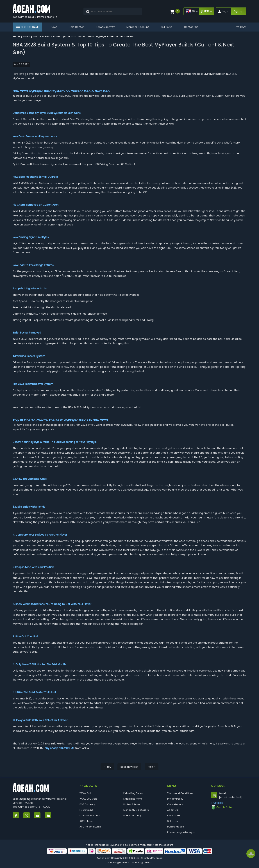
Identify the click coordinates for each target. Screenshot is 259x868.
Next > (152, 767)
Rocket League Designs (181, 832)
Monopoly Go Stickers (136, 810)
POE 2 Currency (132, 816)
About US (173, 810)
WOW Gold (86, 793)
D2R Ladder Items (90, 816)
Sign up (239, 11)
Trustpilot (217, 803)
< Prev (107, 767)
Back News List (129, 767)
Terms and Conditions (180, 793)
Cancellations (175, 804)
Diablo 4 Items (132, 804)
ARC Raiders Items (90, 827)
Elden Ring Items (133, 799)
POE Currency (88, 804)
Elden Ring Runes (133, 793)
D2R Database (176, 827)
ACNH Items (86, 821)
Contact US (174, 816)
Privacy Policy (175, 799)
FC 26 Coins (86, 810)
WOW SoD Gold (88, 799)
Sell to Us (172, 821)
